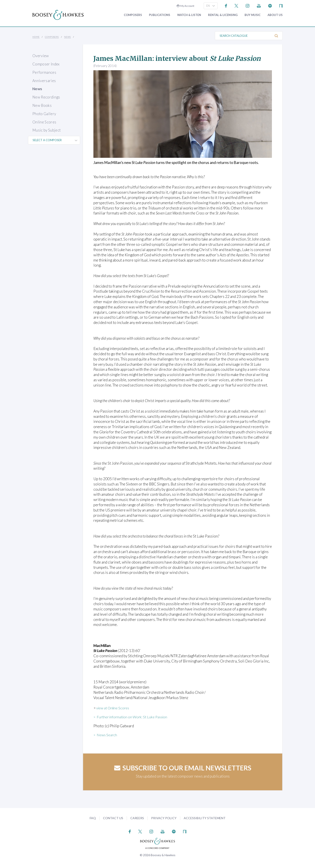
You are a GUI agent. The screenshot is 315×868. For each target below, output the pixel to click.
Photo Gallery (44, 114)
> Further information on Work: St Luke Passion (132, 717)
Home (36, 37)
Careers (137, 818)
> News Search (106, 735)
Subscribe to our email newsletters (183, 768)
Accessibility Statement (205, 818)
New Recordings (46, 97)
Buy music (253, 15)
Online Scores (44, 122)
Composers (133, 15)
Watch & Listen (189, 15)
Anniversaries (44, 81)
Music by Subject (46, 130)
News (67, 37)
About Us (275, 15)
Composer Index (46, 64)
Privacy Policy (164, 818)
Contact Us (113, 818)
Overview (41, 56)
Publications (160, 15)
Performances (44, 72)
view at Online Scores (114, 708)
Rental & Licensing (223, 15)
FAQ (93, 818)
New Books (42, 105)
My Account (185, 6)
